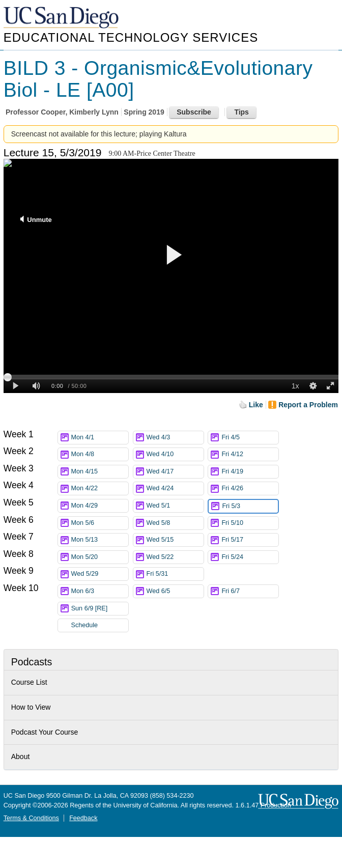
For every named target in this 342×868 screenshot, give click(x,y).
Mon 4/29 (100, 506)
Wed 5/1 (175, 506)
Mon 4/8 (100, 454)
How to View (31, 707)
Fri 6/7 (250, 591)
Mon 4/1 (100, 438)
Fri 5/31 (175, 574)
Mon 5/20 (100, 557)
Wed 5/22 (175, 557)
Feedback (83, 818)
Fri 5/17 (250, 540)
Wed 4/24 (175, 488)
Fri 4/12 (250, 454)
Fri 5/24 (250, 557)
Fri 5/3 (250, 506)
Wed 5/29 (100, 574)
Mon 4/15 (100, 472)
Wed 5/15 (175, 540)
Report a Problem (308, 405)
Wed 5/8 (175, 523)
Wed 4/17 (175, 472)
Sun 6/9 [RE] (100, 609)
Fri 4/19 (250, 472)
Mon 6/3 (100, 591)
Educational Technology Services (131, 37)
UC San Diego (62, 18)
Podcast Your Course (45, 732)
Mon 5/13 (100, 540)
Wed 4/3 (175, 438)
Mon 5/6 (100, 523)
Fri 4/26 (250, 488)
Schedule (85, 625)
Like (256, 405)
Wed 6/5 (175, 591)
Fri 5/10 (250, 523)
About (21, 757)
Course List (29, 682)
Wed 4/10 (175, 454)
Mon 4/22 (100, 488)
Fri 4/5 (250, 438)
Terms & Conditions (31, 818)
